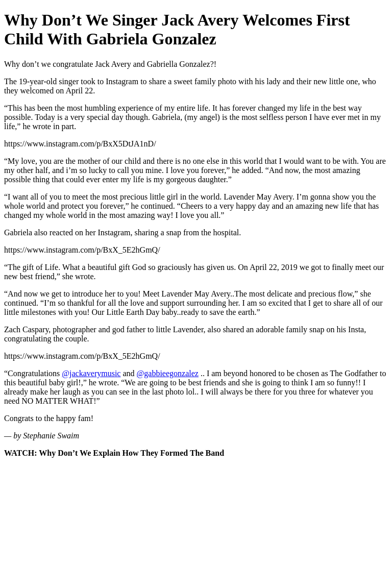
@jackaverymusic (91, 373)
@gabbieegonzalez (168, 373)
